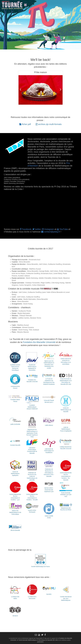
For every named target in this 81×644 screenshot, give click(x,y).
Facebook (26, 229)
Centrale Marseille (15, 445)
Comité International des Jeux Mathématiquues (66, 598)
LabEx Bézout (49, 425)
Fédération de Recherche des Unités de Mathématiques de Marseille (32, 476)
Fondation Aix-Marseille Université (39, 342)
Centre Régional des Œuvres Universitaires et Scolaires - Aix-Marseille (66, 476)
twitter (37, 229)
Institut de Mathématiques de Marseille (66, 410)
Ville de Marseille (15, 530)
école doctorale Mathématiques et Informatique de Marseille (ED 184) (38, 640)
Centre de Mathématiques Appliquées (15, 474)
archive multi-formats (49, 124)
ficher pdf (25, 124)
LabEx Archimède (15, 424)
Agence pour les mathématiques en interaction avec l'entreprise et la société (49, 365)
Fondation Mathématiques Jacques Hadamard (32, 407)
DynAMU (49, 594)
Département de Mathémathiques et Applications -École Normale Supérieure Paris (32, 433)
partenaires (40, 642)
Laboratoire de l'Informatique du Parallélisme (49, 451)
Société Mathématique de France (40, 567)
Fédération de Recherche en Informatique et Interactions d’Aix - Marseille (49, 473)
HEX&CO (15, 616)
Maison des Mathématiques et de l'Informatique (15, 512)
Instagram (48, 229)
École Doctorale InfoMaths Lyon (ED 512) (66, 495)
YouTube (62, 229)
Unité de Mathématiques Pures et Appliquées (66, 429)
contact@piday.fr (51, 232)
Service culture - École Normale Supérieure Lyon (49, 490)
